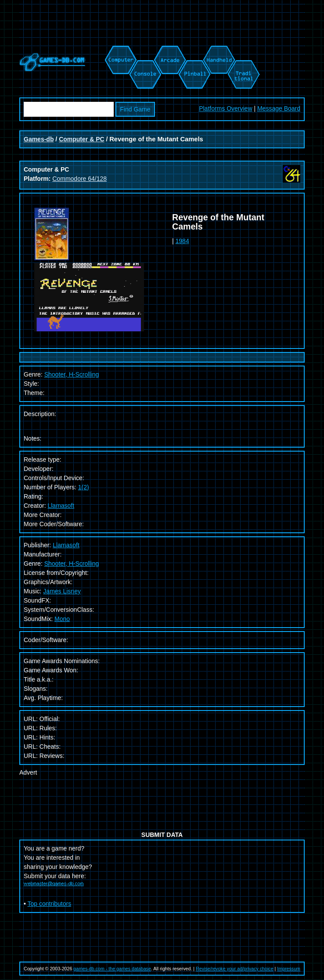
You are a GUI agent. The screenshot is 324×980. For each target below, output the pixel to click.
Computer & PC (81, 139)
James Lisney (62, 591)
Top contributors (50, 904)
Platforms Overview (225, 108)
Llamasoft (61, 506)
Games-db (39, 139)
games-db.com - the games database (112, 969)
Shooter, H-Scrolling (72, 564)
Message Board (279, 108)
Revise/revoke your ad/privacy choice (235, 969)
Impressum (289, 969)
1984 (182, 241)
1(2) (84, 487)
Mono (62, 619)
